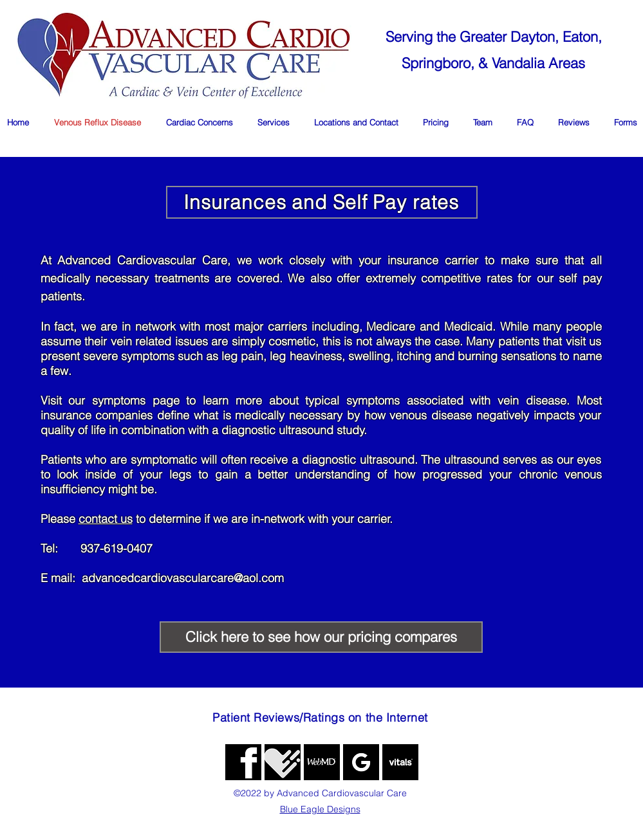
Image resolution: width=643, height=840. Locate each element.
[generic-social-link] (283, 762)
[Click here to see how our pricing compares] (321, 637)
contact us (106, 519)
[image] (400, 762)
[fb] (243, 762)
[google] (361, 762)
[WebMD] (322, 762)
